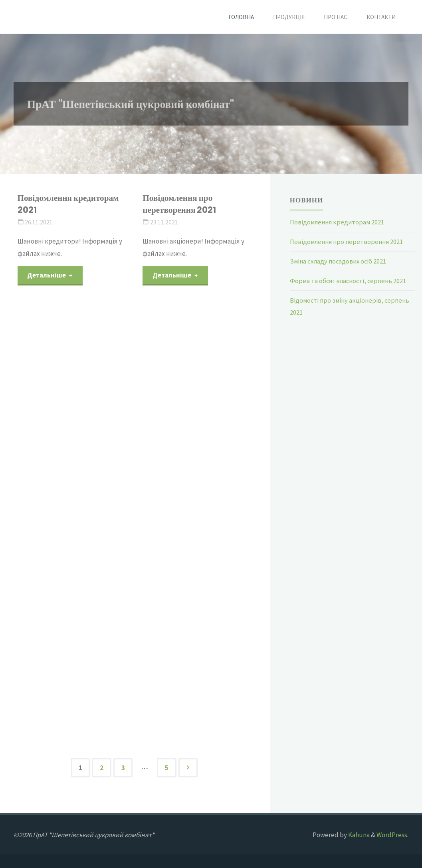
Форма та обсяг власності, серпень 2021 (350, 280)
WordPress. (392, 835)
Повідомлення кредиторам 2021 (70, 204)
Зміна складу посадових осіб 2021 (340, 261)
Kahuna (358, 835)
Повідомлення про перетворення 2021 (180, 204)
